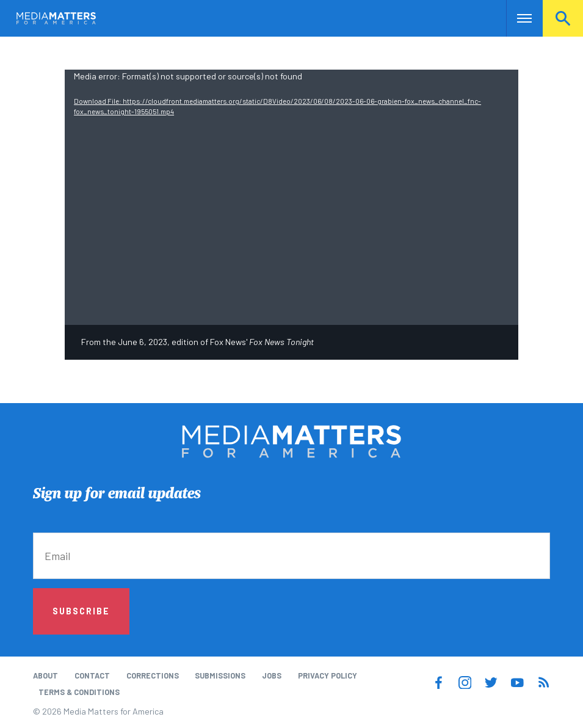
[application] (291, 197)
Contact (92, 675)
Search (563, 18)
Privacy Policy (328, 675)
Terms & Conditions (79, 692)
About (45, 675)
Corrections (153, 675)
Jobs (272, 675)
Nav (517, 18)
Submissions (220, 675)
